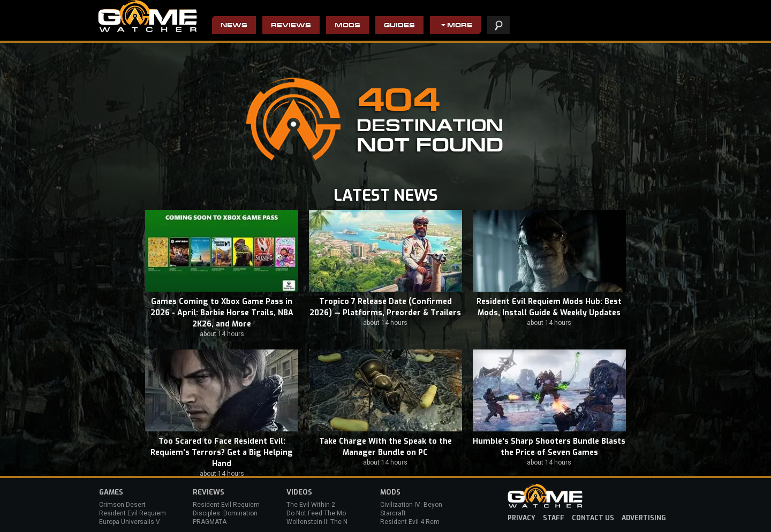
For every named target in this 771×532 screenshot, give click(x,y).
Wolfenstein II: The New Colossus (336, 522)
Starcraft (393, 513)
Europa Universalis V (130, 522)
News (234, 26)
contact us (593, 518)
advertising (644, 518)
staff (554, 518)
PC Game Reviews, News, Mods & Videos (148, 16)
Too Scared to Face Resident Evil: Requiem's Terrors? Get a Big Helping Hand (222, 453)
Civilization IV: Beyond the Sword (429, 505)
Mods (347, 26)
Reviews (291, 26)
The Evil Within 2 (311, 505)
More (460, 26)
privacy (521, 518)
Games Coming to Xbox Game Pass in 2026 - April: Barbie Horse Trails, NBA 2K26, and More (222, 313)
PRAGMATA (210, 522)
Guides (399, 26)
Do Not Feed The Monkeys (325, 513)
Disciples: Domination (225, 513)
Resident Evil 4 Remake (415, 522)
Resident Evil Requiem (133, 513)
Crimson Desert (122, 505)
